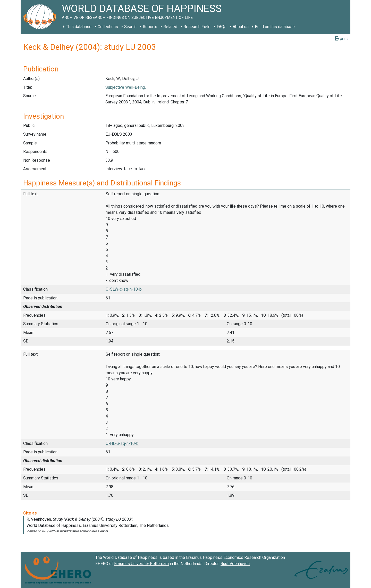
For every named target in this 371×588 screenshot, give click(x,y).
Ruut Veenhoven (235, 564)
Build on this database (275, 27)
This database (79, 27)
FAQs (222, 27)
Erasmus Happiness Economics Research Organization (235, 557)
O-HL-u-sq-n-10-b (122, 443)
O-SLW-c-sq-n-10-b (124, 289)
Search (130, 27)
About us (241, 27)
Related (170, 27)
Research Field (197, 27)
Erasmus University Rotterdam (141, 564)
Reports (150, 27)
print (341, 39)
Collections (108, 27)
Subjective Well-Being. (126, 87)
